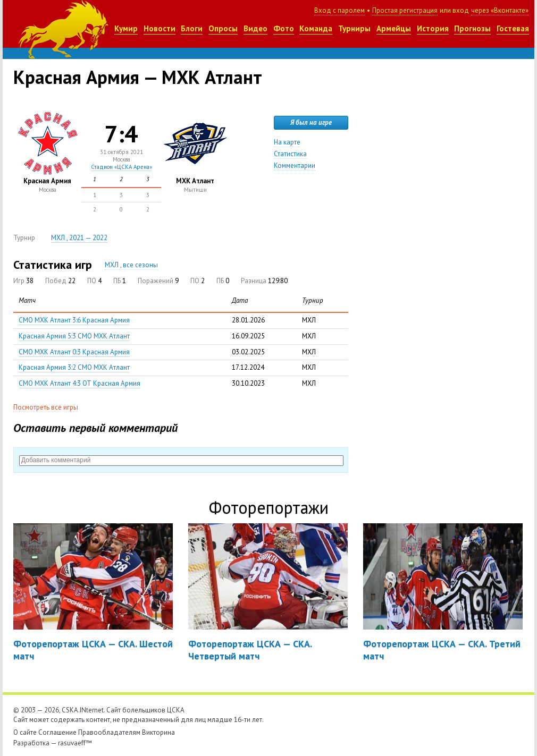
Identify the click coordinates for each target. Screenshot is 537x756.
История (433, 28)
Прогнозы (472, 28)
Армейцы (394, 28)
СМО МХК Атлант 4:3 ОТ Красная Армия (79, 383)
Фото (284, 28)
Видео (255, 28)
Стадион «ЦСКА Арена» (121, 167)
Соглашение (57, 732)
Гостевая (513, 28)
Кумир (126, 28)
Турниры (354, 28)
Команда (316, 28)
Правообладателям (109, 732)
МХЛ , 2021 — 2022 (79, 238)
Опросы (223, 28)
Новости (160, 28)
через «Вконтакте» (500, 10)
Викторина (158, 732)
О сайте (25, 732)
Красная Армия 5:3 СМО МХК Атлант (74, 336)
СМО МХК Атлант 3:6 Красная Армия (74, 320)
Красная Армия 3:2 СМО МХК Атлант (74, 367)
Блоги (192, 28)
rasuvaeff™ (75, 743)
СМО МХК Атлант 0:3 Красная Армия (74, 352)
